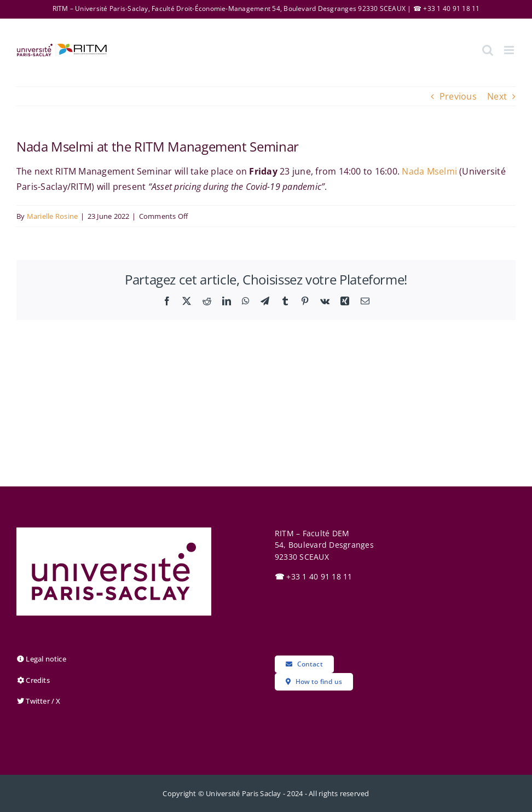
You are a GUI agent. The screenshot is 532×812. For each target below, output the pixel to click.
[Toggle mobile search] (488, 50)
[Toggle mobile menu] (510, 50)
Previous (458, 96)
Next (497, 96)
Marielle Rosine (53, 216)
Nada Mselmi (429, 171)
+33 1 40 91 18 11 (314, 576)
